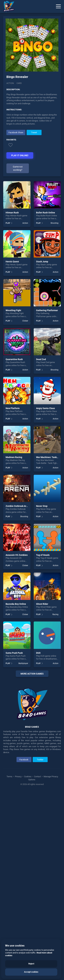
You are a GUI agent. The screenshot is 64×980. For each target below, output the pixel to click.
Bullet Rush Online (46, 213)
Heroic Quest (12, 262)
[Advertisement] (32, 774)
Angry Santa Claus (45, 408)
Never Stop (42, 506)
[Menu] (58, 6)
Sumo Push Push (14, 653)
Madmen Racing (14, 457)
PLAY (8, 223)
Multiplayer (23, 663)
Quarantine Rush (14, 359)
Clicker (25, 321)
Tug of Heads (43, 555)
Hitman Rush (12, 213)
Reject (31, 964)
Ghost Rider (42, 604)
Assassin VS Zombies (17, 555)
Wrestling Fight (13, 310)
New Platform (13, 408)
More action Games (32, 674)
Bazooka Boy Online (16, 604)
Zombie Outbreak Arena (18, 506)
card (19, 83)
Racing (55, 614)
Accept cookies (31, 972)
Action (10, 83)
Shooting (54, 223)
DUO (38, 653)
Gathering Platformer (47, 310)
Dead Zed (41, 359)
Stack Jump (42, 262)
